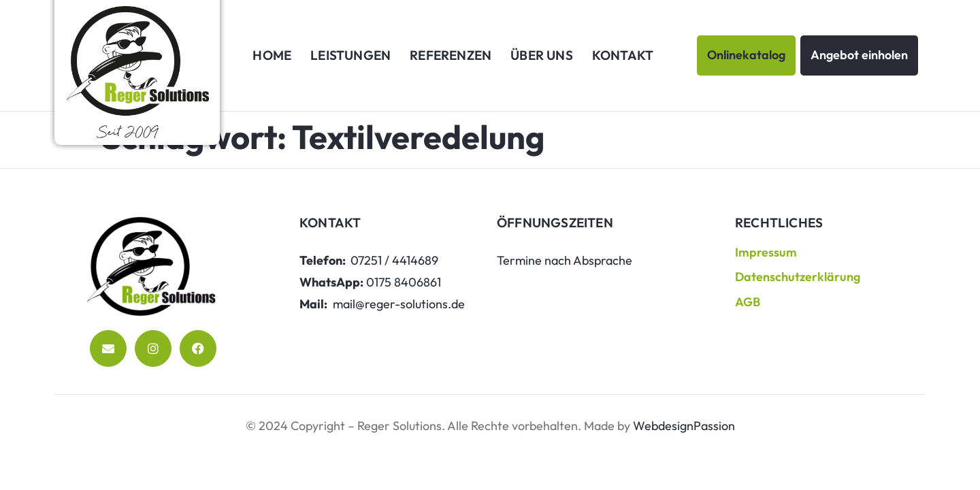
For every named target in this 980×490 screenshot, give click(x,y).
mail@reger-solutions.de (399, 304)
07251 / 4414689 (394, 260)
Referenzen (451, 55)
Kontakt (623, 55)
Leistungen (350, 55)
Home (272, 55)
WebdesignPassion (684, 426)
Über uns (542, 55)
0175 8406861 (404, 282)
